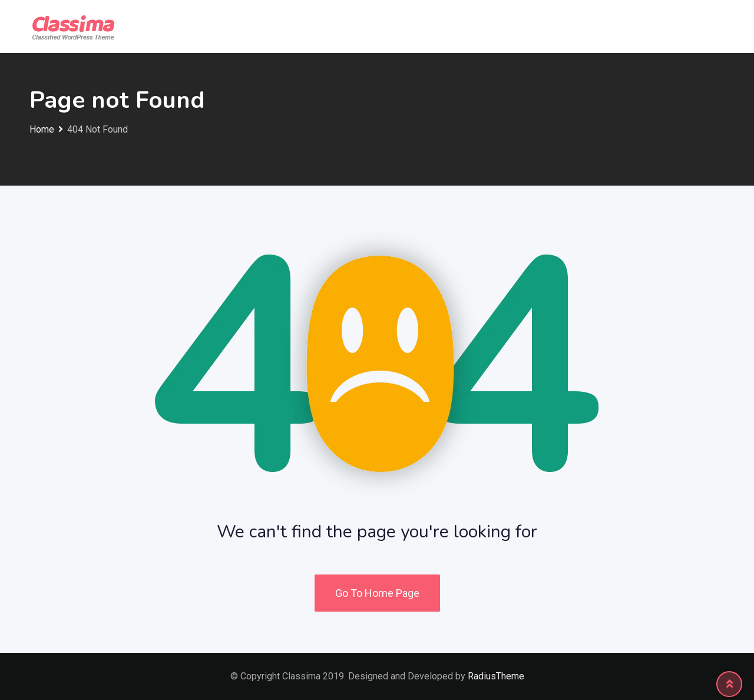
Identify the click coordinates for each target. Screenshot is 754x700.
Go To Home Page (377, 593)
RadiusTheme (496, 676)
